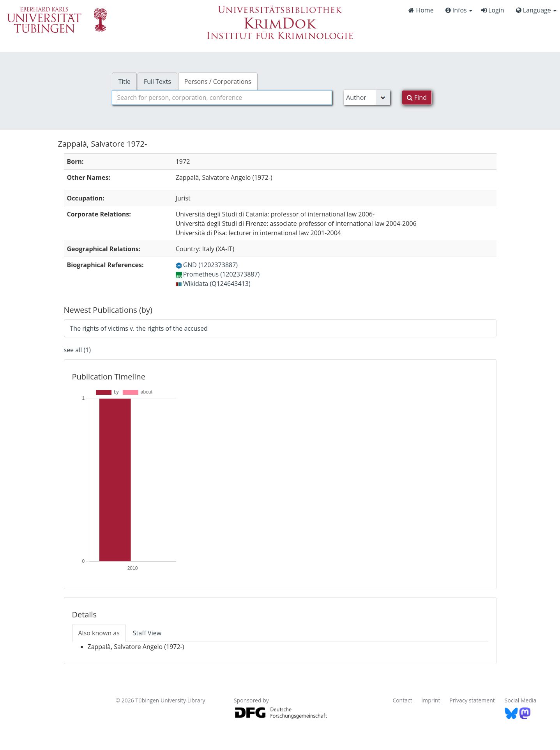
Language (536, 10)
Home (421, 10)
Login (493, 10)
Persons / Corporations (218, 82)
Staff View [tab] (147, 633)
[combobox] (222, 98)
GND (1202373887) (207, 265)
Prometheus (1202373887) (218, 274)
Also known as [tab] (99, 633)
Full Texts (157, 82)
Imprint (431, 700)
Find (417, 98)
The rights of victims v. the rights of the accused (139, 328)
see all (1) (77, 350)
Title (124, 82)
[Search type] (367, 98)
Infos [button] (459, 10)
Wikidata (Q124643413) (213, 284)
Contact (402, 700)
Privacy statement (472, 700)
